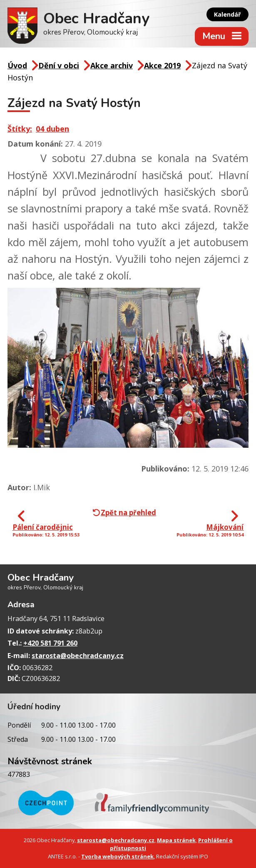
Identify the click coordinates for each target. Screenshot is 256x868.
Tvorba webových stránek (117, 856)
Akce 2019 (162, 65)
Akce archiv (112, 65)
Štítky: (20, 129)
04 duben (52, 129)
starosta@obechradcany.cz (78, 656)
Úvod (17, 65)
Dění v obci (59, 65)
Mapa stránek (176, 840)
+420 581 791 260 (50, 643)
